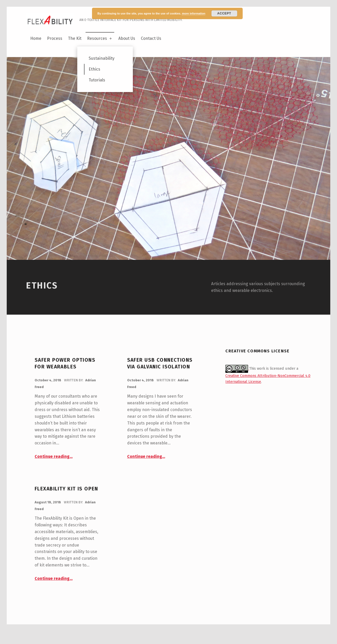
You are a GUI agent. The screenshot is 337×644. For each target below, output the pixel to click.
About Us (127, 38)
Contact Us (151, 38)
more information (194, 13)
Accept (224, 13)
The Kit (75, 38)
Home (36, 38)
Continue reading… (54, 469)
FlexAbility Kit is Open (66, 502)
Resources (100, 38)
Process (55, 38)
